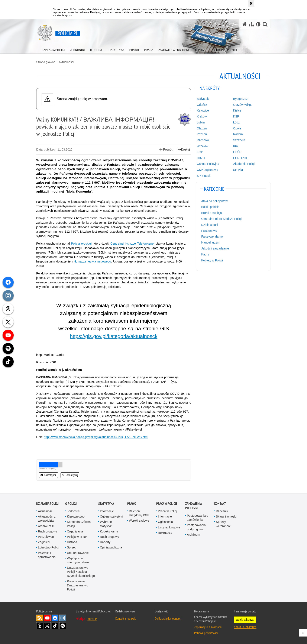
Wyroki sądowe (139, 521)
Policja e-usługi (81, 244)
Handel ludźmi (211, 242)
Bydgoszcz (240, 99)
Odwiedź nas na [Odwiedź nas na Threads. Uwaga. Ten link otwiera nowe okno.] (40, 626)
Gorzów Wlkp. (243, 105)
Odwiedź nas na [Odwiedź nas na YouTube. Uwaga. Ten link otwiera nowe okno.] (47, 618)
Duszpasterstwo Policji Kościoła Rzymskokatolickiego (81, 572)
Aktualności (66, 62)
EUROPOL (240, 158)
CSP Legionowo (207, 170)
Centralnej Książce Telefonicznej (132, 244)
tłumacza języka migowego (93, 261)
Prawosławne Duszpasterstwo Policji (78, 585)
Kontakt (220, 504)
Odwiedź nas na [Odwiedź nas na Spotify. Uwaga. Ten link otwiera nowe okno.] (63, 626)
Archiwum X (46, 526)
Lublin (201, 122)
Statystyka (106, 504)
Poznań (202, 134)
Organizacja (75, 531)
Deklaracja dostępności (168, 618)
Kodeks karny (109, 531)
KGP (200, 152)
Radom (238, 134)
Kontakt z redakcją (126, 618)
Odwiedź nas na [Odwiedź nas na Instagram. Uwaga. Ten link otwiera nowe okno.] (63, 618)
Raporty (105, 542)
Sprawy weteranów (223, 524)
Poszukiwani (46, 537)
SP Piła (238, 170)
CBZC (201, 158)
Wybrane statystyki (106, 524)
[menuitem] (53, 49)
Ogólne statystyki (111, 516)
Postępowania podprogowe (196, 527)
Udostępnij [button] (49, 475)
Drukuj (183, 150)
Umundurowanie (78, 553)
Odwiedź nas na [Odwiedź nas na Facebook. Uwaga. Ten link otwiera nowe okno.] (55, 618)
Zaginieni (44, 542)
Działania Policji (48, 504)
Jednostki (73, 511)
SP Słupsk (204, 176)
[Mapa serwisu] (251, 24)
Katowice (203, 110)
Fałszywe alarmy (212, 236)
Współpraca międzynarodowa (78, 560)
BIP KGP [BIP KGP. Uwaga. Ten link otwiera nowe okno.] (92, 619)
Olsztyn (202, 128)
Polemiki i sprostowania (47, 555)
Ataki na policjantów (214, 201)
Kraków (202, 116)
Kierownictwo (76, 516)
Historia (72, 542)
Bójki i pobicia (210, 207)
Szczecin (239, 140)
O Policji (71, 504)
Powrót (166, 150)
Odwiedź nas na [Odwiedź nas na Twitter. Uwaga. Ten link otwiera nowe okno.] (47, 626)
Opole (237, 128)
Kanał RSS (40, 618)
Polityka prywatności (206, 633)
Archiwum (193, 535)
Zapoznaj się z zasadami (208, 627)
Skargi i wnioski (226, 516)
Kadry (205, 254)
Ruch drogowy (48, 531)
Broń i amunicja (212, 213)
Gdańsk (202, 105)
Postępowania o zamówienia (198, 518)
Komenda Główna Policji (79, 524)
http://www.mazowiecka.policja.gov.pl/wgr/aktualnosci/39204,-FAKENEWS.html (96, 437)
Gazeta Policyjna (208, 164)
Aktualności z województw (47, 519)
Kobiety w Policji (212, 260)
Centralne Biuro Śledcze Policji (222, 219)
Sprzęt (71, 547)
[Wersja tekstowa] (258, 24)
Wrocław (202, 146)
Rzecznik (222, 511)
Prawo (132, 504)
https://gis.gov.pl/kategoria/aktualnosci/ (114, 336)
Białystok (203, 99)
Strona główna (46, 62)
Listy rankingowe (169, 527)
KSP (236, 116)
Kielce (237, 110)
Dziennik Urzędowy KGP (139, 513)
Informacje (107, 511)
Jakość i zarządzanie (215, 248)
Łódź (236, 122)
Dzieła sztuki (210, 225)
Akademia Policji (244, 164)
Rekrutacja (165, 533)
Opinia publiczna (111, 547)
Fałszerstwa (209, 231)
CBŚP (237, 152)
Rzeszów (203, 140)
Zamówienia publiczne (193, 506)
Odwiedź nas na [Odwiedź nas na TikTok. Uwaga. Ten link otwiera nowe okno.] (55, 626)
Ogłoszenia (165, 522)
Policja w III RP (77, 537)
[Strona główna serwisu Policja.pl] (244, 24)
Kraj (236, 146)
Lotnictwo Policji (49, 547)
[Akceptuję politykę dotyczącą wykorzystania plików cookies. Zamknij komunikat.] (251, 3)
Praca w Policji (167, 504)
